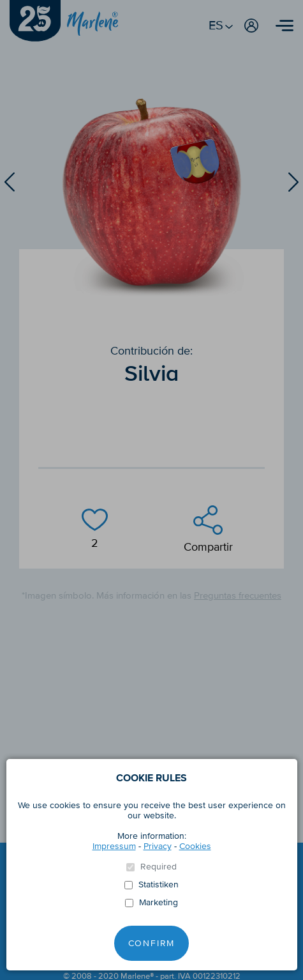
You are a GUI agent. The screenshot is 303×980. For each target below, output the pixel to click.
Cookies (195, 846)
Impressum (114, 846)
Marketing (159, 903)
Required (159, 867)
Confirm (152, 943)
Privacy (158, 846)
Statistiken (159, 885)
